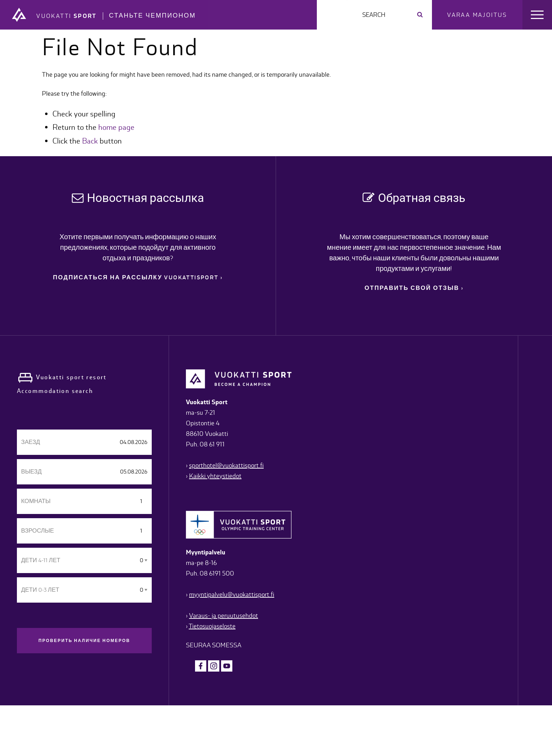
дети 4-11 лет (41, 560)
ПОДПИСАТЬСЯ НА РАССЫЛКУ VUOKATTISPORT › (138, 278)
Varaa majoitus (477, 15)
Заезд (31, 442)
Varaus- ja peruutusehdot (224, 615)
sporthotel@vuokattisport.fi (226, 465)
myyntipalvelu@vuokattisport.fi (232, 594)
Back (90, 141)
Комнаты (36, 501)
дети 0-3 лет (40, 590)
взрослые (37, 531)
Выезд (31, 472)
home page (116, 127)
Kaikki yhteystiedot (215, 476)
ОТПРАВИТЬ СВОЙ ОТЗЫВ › (414, 288)
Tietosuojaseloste (212, 626)
